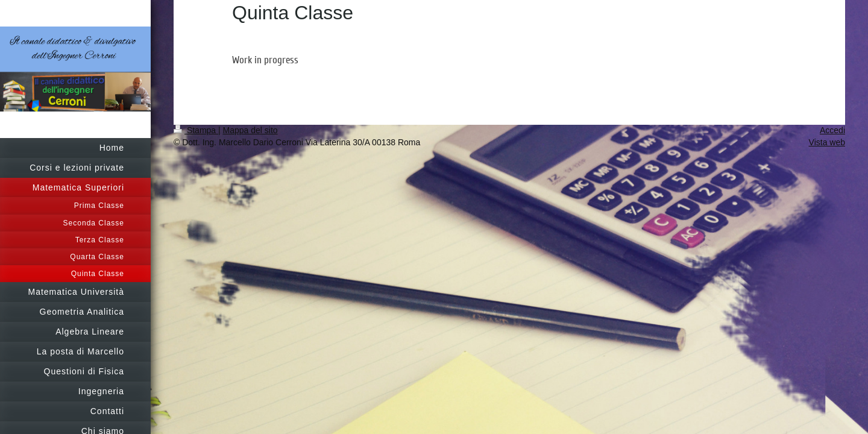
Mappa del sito (250, 130)
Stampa (196, 130)
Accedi (832, 130)
